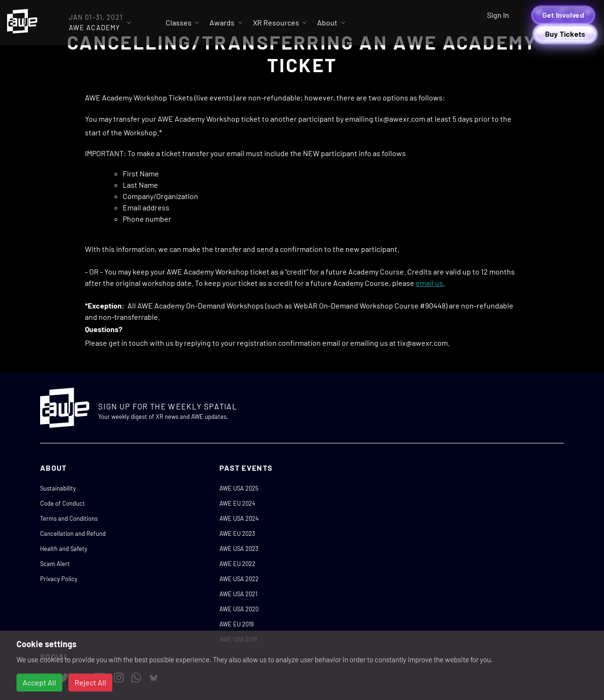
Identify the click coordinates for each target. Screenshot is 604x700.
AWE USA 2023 (239, 549)
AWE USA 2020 (239, 609)
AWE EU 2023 (237, 533)
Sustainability (58, 488)
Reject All (90, 682)
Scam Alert (55, 564)
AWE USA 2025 (239, 488)
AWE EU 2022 (237, 564)
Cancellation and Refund (73, 533)
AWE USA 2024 (239, 518)
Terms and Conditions (69, 518)
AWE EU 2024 (237, 503)
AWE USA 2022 (239, 579)
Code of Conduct (63, 503)
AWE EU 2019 (237, 624)
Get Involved (563, 15)
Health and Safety (64, 549)
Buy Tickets (565, 34)
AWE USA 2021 (238, 594)
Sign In (498, 15)
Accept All (39, 682)
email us (429, 283)
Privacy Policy (59, 579)
